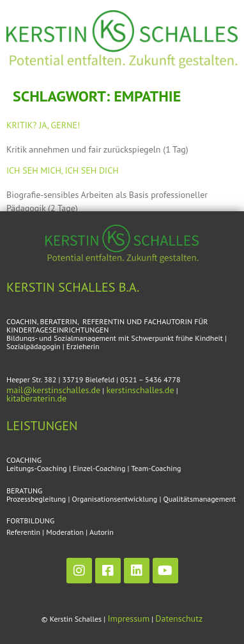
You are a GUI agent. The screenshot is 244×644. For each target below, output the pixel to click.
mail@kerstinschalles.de (53, 390)
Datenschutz (179, 618)
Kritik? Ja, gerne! (43, 125)
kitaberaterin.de (36, 398)
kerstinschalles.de (140, 390)
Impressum (128, 618)
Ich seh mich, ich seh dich (63, 170)
